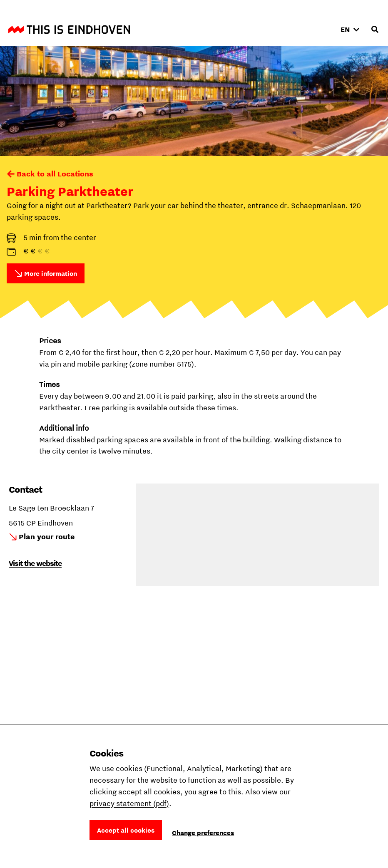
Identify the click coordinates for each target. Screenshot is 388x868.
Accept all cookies (126, 830)
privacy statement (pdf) (129, 803)
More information (51, 273)
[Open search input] (375, 30)
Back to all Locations (55, 174)
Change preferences (203, 833)
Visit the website (35, 563)
